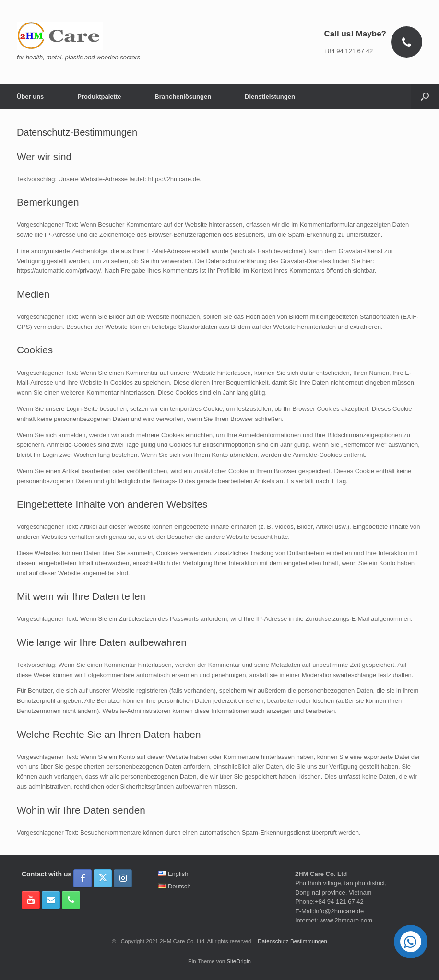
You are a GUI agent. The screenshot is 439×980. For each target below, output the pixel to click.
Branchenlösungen (183, 97)
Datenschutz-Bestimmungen (292, 941)
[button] (425, 97)
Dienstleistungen (270, 97)
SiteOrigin (239, 961)
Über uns (30, 97)
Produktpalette (99, 97)
